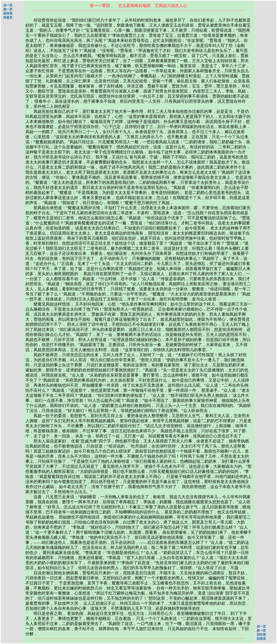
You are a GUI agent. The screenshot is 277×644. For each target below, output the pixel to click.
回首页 (8, 17)
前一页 (8, 9)
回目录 (8, 13)
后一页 (8, 5)
